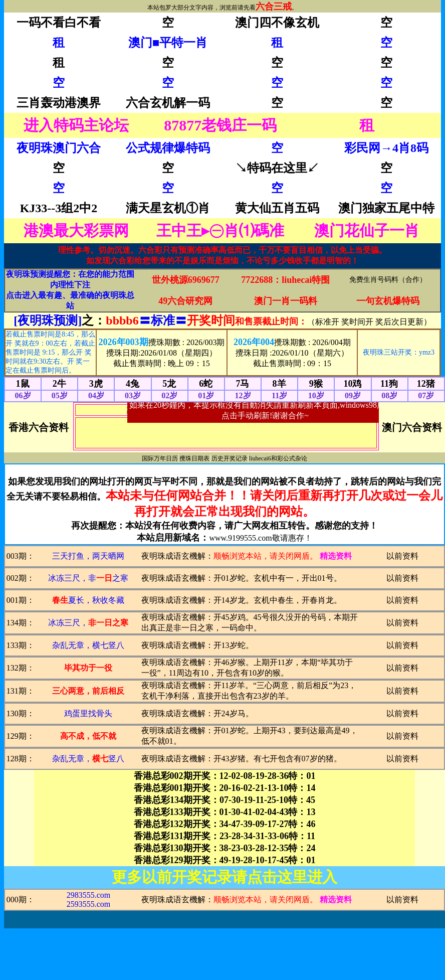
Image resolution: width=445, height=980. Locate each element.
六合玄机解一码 (168, 103)
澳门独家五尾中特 (386, 208)
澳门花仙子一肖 (367, 230)
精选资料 (336, 556)
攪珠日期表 (194, 458)
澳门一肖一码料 (286, 301)
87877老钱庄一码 (220, 125)
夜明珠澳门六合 (59, 148)
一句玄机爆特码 (388, 301)
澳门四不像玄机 (277, 23)
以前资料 (402, 556)
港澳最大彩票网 (76, 230)
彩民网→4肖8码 (386, 148)
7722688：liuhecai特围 (285, 280)
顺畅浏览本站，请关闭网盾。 (266, 556)
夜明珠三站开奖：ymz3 (399, 352)
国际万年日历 (160, 458)
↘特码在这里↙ (277, 168)
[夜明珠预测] (48, 320)
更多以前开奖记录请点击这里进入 (225, 877)
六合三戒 (274, 7)
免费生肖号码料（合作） (388, 280)
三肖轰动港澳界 (59, 103)
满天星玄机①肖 (168, 208)
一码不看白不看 (59, 23)
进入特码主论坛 (76, 125)
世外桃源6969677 (186, 280)
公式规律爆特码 (168, 148)
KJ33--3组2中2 (59, 208)
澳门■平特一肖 (168, 43)
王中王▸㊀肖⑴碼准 (220, 230)
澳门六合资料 (412, 427)
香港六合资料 (39, 427)
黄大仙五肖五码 (277, 208)
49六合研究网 (185, 301)
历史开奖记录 (230, 458)
